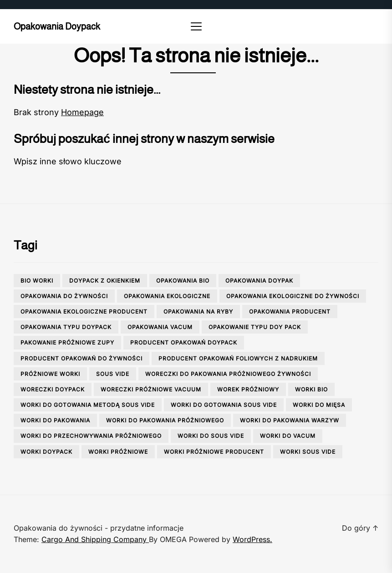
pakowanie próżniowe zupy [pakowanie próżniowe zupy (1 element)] (67, 342)
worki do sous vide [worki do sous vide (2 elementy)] (211, 436)
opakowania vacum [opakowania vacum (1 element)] (160, 327)
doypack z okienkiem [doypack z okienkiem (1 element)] (105, 281)
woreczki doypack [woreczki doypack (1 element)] (53, 389)
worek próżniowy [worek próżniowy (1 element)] (248, 389)
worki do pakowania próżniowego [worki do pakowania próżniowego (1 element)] (165, 420)
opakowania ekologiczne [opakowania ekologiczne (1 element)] (167, 296)
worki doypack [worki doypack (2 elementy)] (46, 452)
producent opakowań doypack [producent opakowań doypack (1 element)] (184, 342)
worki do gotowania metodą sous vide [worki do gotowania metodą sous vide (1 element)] (88, 405)
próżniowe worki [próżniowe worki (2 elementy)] (50, 374)
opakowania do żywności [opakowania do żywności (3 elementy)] (64, 296)
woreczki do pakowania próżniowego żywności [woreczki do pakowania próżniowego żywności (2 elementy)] (228, 374)
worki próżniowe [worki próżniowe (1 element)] (118, 452)
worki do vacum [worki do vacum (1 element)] (288, 436)
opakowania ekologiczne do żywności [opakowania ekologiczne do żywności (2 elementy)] (293, 296)
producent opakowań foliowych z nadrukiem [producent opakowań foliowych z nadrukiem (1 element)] (238, 358)
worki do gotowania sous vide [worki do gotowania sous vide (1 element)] (224, 405)
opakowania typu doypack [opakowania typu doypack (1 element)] (66, 327)
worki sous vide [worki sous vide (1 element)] (308, 452)
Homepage (82, 112)
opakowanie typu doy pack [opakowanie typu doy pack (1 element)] (255, 327)
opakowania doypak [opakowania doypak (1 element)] (259, 281)
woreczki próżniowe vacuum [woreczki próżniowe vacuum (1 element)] (151, 389)
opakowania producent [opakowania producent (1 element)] (290, 312)
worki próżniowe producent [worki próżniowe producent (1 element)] (214, 452)
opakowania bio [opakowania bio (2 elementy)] (183, 281)
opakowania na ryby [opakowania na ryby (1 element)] (198, 312)
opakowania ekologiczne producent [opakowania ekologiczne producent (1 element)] (84, 312)
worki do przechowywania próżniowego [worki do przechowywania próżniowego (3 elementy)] (91, 436)
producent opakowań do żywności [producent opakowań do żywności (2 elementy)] (81, 358)
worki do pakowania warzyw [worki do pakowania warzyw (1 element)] (290, 420)
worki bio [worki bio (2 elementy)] (311, 389)
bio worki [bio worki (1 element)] (37, 281)
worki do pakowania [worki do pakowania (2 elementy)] (55, 420)
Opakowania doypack (57, 26)
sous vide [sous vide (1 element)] (113, 374)
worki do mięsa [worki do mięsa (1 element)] (319, 405)
